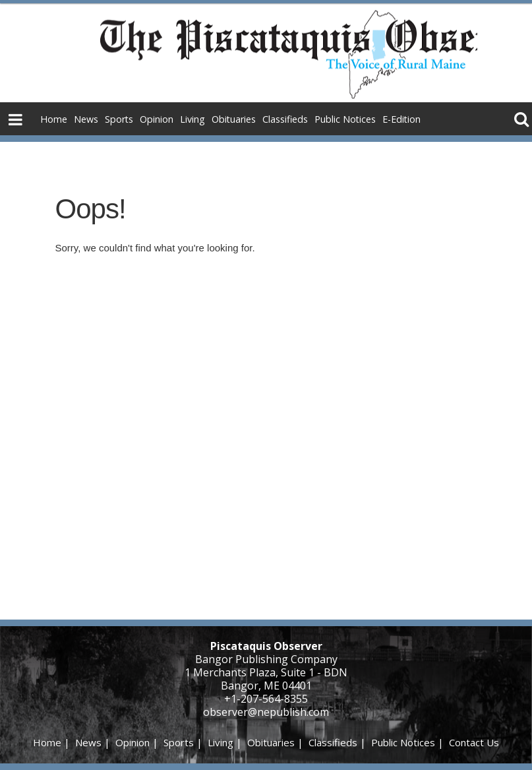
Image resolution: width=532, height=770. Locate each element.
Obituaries (234, 119)
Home (54, 119)
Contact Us (474, 742)
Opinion (157, 119)
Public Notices (345, 119)
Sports (119, 119)
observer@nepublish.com (266, 712)
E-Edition (401, 119)
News (86, 119)
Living (192, 119)
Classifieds (285, 119)
